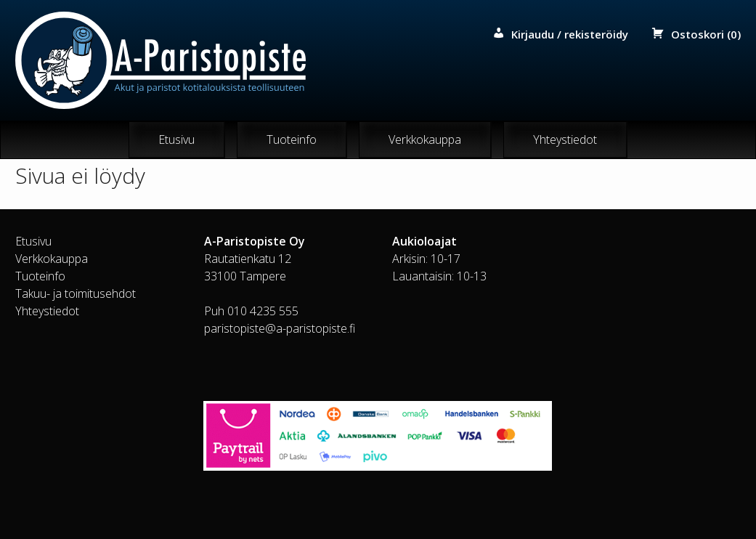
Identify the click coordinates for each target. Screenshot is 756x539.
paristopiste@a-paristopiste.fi (280, 328)
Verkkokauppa (425, 139)
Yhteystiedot (565, 139)
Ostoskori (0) (706, 34)
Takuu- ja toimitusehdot (76, 293)
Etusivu (176, 139)
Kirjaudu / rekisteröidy (570, 34)
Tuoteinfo (292, 139)
